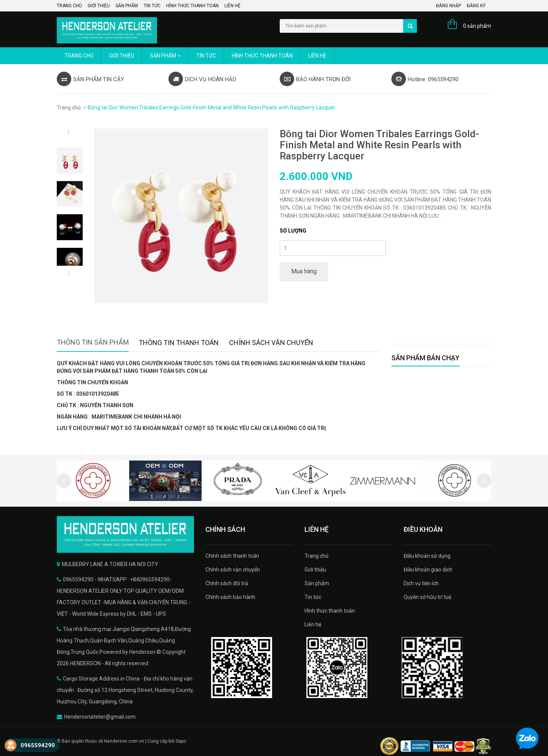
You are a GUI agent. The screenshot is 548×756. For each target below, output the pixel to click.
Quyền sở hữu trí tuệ (427, 597)
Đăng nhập (449, 6)
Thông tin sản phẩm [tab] (93, 342)
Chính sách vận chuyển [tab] (271, 343)
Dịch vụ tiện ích (421, 583)
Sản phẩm (127, 6)
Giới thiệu (99, 6)
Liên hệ (232, 6)
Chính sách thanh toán (232, 556)
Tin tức (152, 6)
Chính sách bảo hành (230, 597)
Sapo (181, 741)
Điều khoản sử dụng (427, 556)
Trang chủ (69, 6)
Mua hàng (304, 271)
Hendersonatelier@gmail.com (100, 717)
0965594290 (38, 745)
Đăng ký (476, 6)
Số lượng (293, 231)
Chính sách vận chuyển (233, 570)
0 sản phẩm (477, 26)
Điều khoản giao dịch (428, 570)
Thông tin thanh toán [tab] (179, 343)
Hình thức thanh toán (192, 6)
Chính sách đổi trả (227, 583)
